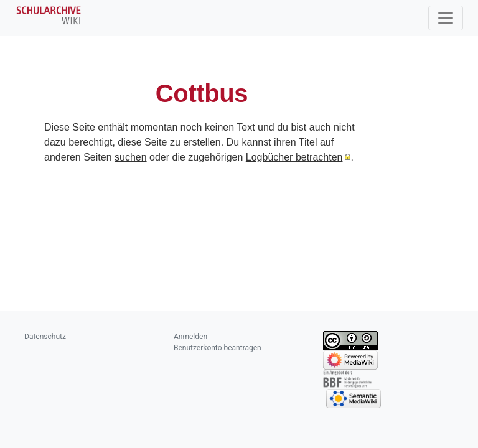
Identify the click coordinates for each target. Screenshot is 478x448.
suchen (131, 157)
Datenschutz (45, 337)
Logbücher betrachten (294, 157)
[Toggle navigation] (446, 18)
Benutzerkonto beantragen (218, 348)
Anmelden (190, 337)
